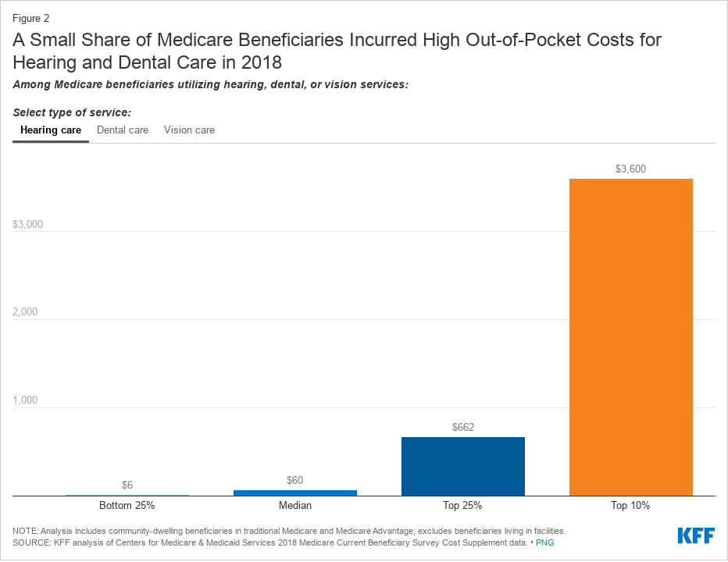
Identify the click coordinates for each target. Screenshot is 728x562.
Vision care (189, 130)
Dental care (123, 130)
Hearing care (51, 130)
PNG (545, 542)
